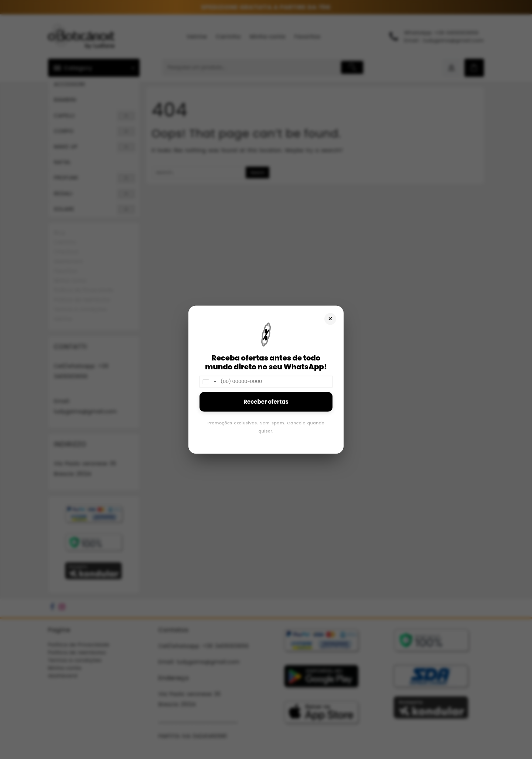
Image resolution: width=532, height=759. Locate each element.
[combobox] (209, 382)
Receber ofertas (266, 402)
